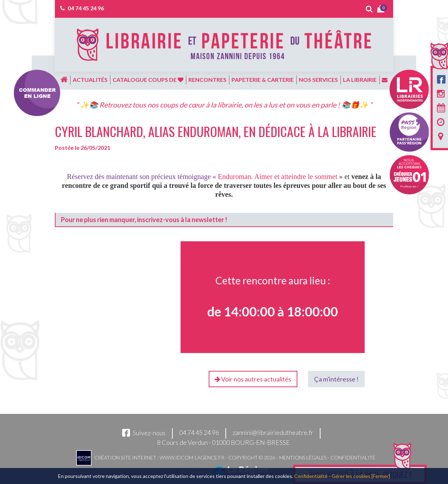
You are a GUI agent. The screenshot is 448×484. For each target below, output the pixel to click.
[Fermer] (381, 476)
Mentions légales (303, 457)
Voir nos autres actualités (253, 379)
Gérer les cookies (351, 476)
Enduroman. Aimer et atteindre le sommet (278, 177)
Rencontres (207, 80)
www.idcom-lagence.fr (192, 457)
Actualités (90, 80)
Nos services (318, 80)
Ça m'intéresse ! (336, 379)
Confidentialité (353, 457)
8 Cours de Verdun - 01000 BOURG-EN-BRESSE (223, 442)
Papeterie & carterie (263, 80)
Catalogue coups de (148, 80)
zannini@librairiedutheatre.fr (273, 433)
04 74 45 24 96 (86, 8)
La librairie (360, 80)
